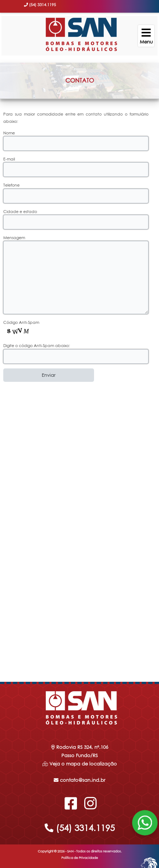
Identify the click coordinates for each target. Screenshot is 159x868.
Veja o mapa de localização (82, 764)
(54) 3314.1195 (80, 828)
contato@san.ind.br (79, 780)
